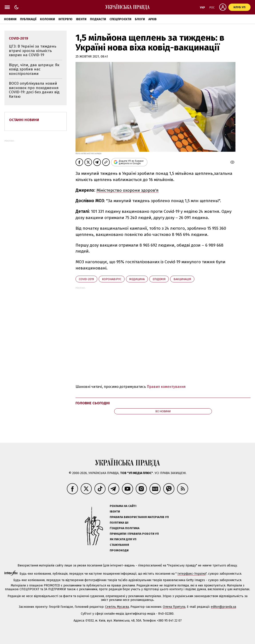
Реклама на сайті (123, 506)
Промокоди (119, 550)
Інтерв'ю (65, 19)
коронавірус (112, 279)
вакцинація (182, 279)
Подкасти (98, 19)
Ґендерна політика (125, 528)
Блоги (140, 19)
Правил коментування (166, 387)
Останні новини (24, 120)
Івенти (81, 19)
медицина (137, 279)
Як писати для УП (123, 539)
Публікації (28, 19)
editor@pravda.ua (223, 607)
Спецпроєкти (120, 19)
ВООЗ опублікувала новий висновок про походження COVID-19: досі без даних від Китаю (34, 90)
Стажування (119, 545)
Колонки (47, 19)
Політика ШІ (119, 523)
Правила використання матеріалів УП (139, 517)
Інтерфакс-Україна (192, 574)
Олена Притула (174, 607)
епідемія (159, 279)
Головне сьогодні (93, 403)
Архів (152, 19)
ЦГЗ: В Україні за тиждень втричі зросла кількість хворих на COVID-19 (33, 51)
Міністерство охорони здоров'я (127, 190)
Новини (10, 19)
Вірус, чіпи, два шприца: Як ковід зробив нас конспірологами (34, 69)
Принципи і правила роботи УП (134, 534)
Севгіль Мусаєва (117, 607)
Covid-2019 (86, 279)
